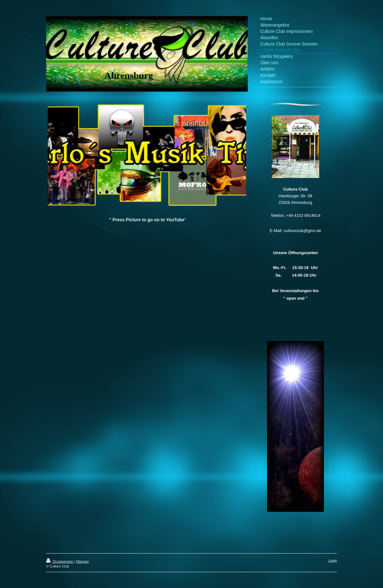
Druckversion (60, 561)
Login (333, 560)
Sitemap (82, 561)
